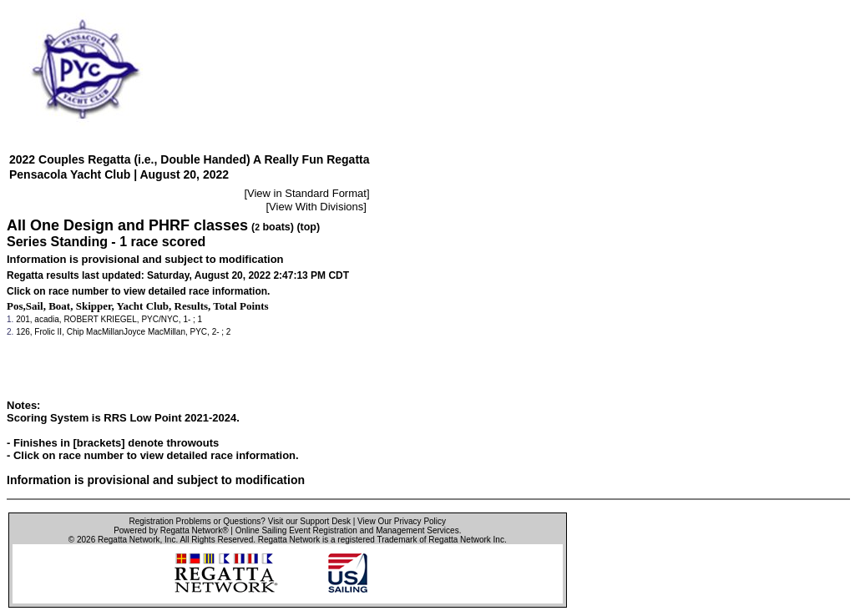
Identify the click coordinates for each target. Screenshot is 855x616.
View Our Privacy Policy (402, 521)
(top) (308, 227)
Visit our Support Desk (309, 521)
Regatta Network (129, 540)
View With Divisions (316, 207)
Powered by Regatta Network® (171, 530)
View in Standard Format (307, 193)
